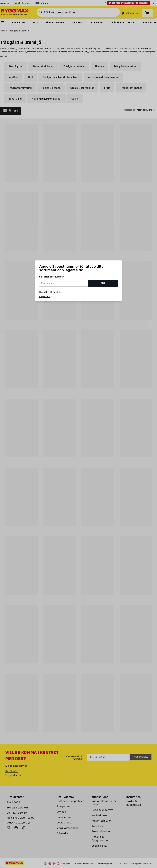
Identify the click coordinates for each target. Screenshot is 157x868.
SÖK (103, 283)
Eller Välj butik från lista (50, 292)
